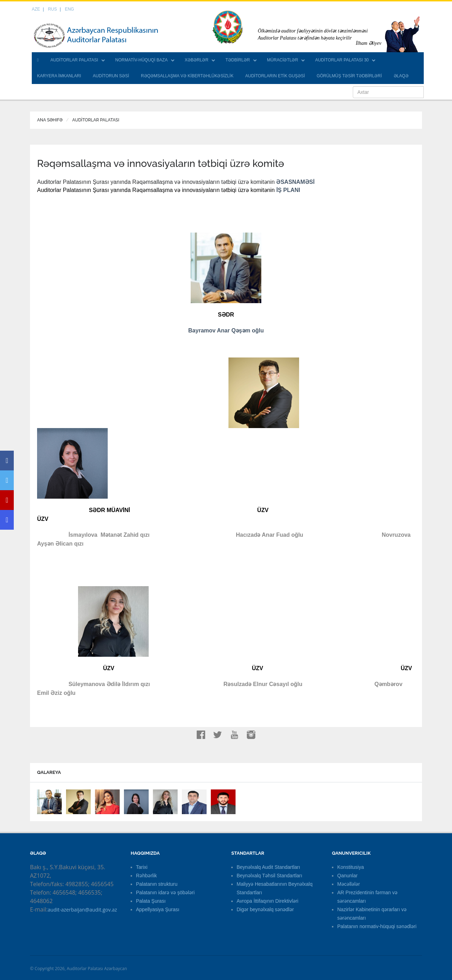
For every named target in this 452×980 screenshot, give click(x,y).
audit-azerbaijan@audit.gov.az (82, 910)
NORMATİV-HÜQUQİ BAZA (141, 60)
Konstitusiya (350, 867)
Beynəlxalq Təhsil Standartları (269, 876)
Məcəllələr (349, 884)
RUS (52, 9)
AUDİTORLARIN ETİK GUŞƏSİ (275, 76)
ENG (70, 9)
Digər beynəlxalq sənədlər (265, 909)
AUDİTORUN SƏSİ (111, 76)
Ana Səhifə (50, 120)
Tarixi (142, 867)
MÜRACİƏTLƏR (282, 60)
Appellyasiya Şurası (158, 909)
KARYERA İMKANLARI (59, 76)
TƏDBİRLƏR (237, 60)
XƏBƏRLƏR (197, 60)
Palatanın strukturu (157, 884)
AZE (36, 9)
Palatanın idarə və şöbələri (165, 892)
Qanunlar (347, 876)
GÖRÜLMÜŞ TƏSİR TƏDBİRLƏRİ (349, 76)
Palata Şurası (151, 901)
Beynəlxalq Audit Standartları (268, 867)
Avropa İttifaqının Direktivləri (267, 901)
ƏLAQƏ (401, 76)
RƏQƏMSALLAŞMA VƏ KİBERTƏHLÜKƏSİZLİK (187, 76)
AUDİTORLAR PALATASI (74, 60)
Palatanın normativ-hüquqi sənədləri (377, 926)
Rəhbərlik (146, 876)
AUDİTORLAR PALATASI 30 (342, 60)
